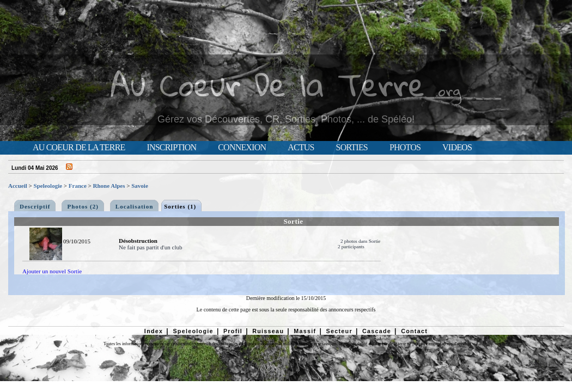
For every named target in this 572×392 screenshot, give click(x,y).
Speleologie (48, 186)
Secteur (339, 331)
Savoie (140, 186)
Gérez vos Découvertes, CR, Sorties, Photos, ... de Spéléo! (286, 119)
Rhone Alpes (109, 186)
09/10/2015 (77, 241)
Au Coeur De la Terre (268, 84)
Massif (305, 331)
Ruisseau (268, 331)
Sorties (352, 148)
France (78, 186)
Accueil (18, 186)
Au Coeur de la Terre (79, 148)
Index (154, 331)
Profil (233, 331)
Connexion (242, 148)
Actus (301, 148)
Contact (414, 331)
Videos (457, 148)
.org (448, 91)
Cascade (377, 331)
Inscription (171, 148)
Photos (405, 148)
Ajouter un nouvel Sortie (52, 271)
